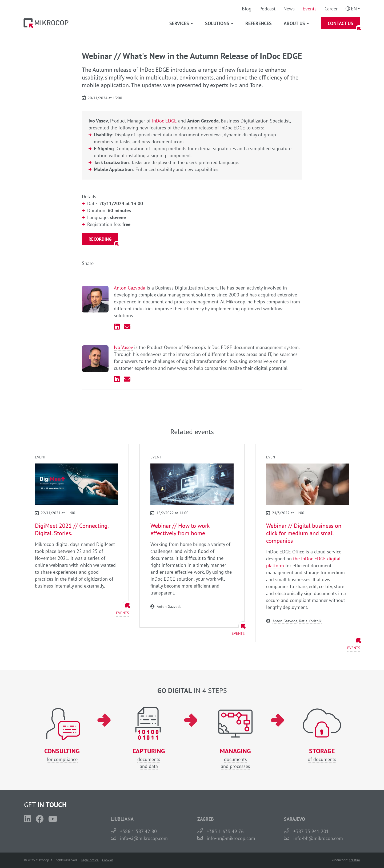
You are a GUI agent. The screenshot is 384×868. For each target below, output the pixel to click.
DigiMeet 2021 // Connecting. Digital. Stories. (72, 529)
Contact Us (341, 23)
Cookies (108, 860)
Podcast (267, 9)
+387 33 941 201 (311, 831)
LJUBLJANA (122, 819)
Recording (100, 239)
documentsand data (149, 758)
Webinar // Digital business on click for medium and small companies (304, 533)
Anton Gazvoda (130, 288)
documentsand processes (235, 758)
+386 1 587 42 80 (138, 831)
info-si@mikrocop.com (144, 838)
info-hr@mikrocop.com (231, 838)
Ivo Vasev (123, 347)
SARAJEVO (295, 819)
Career (331, 9)
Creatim (354, 860)
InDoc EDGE (165, 121)
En (354, 9)
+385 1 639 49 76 (225, 831)
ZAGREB (206, 819)
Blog (247, 9)
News (289, 9)
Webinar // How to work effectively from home (180, 529)
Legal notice (90, 860)
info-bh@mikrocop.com (318, 838)
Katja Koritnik (310, 621)
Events (310, 9)
